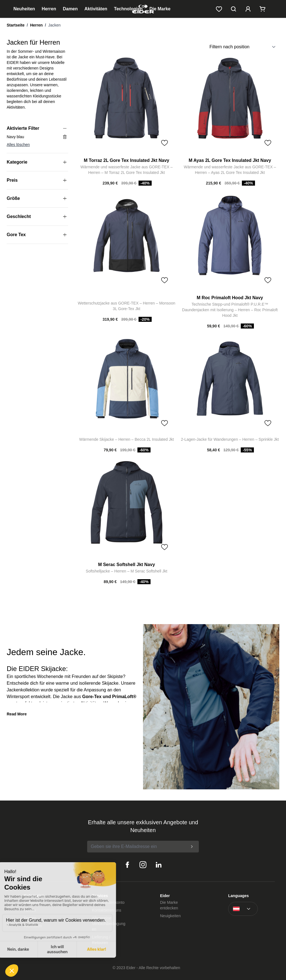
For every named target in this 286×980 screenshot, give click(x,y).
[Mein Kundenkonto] (248, 9)
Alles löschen (18, 145)
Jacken (54, 25)
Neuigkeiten (170, 916)
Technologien (128, 9)
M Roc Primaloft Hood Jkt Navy (230, 298)
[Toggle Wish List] (165, 143)
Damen (70, 9)
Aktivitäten (96, 9)
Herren (49, 9)
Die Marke (160, 9)
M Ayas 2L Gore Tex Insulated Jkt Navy (230, 160)
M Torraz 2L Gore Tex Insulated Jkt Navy (127, 160)
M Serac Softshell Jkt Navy (127, 565)
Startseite (16, 25)
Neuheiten (24, 9)
